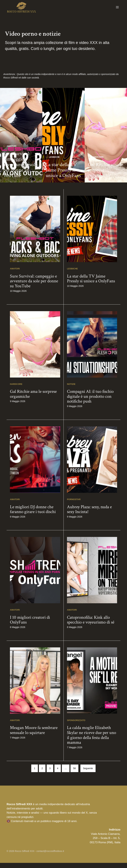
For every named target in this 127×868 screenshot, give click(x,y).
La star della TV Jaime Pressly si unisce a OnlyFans (63, 175)
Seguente (88, 773)
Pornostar (74, 504)
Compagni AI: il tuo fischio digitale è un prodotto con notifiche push (90, 401)
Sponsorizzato (76, 725)
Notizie (71, 389)
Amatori (11, 151)
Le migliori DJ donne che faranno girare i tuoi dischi (33, 514)
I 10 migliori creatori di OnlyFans (30, 625)
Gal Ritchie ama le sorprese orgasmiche (106, 175)
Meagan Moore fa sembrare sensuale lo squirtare (34, 735)
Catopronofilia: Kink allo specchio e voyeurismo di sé (91, 625)
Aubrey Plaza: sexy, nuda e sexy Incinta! (89, 514)
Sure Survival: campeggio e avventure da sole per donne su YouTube (20, 170)
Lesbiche (54, 162)
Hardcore (97, 162)
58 (74, 773)
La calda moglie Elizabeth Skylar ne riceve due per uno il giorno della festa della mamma (92, 740)
